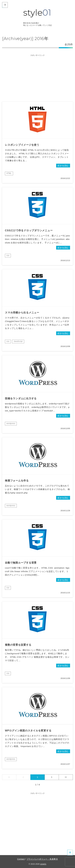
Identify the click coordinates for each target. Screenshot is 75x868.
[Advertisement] (37, 76)
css (8, 255)
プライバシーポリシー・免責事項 (42, 859)
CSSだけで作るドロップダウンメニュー (29, 230)
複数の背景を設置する (18, 645)
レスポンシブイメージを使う (22, 145)
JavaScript (18, 341)
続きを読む (63, 166)
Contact (21, 859)
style (37, 13)
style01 (43, 864)
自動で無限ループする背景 (21, 563)
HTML (9, 173)
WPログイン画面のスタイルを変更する (28, 731)
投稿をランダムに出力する (21, 398)
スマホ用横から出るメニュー (22, 313)
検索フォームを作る (17, 481)
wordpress (11, 423)
